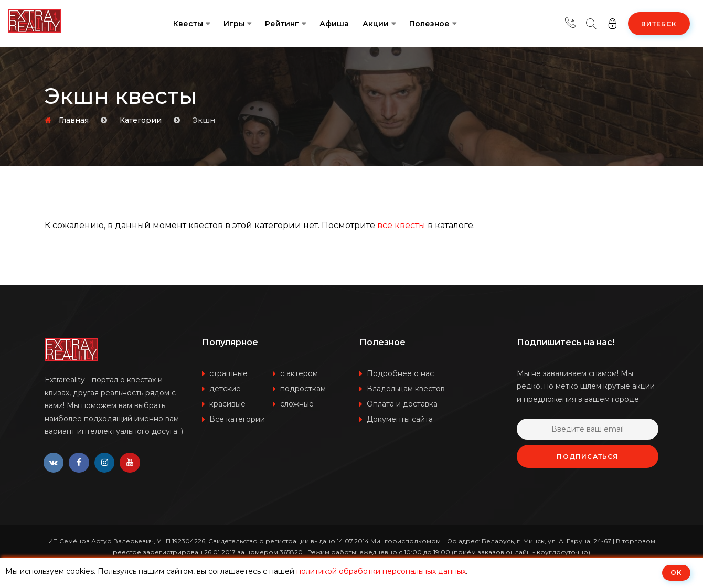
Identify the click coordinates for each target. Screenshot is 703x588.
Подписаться (587, 457)
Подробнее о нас (400, 373)
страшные (228, 373)
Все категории (237, 419)
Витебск (659, 24)
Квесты (188, 24)
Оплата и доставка (402, 404)
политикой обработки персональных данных (381, 571)
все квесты (401, 225)
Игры (234, 24)
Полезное (429, 24)
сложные (297, 404)
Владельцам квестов (406, 389)
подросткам (303, 389)
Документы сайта (400, 419)
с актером (299, 373)
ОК (676, 573)
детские (225, 389)
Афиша (334, 24)
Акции (376, 24)
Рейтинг (282, 24)
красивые (227, 404)
